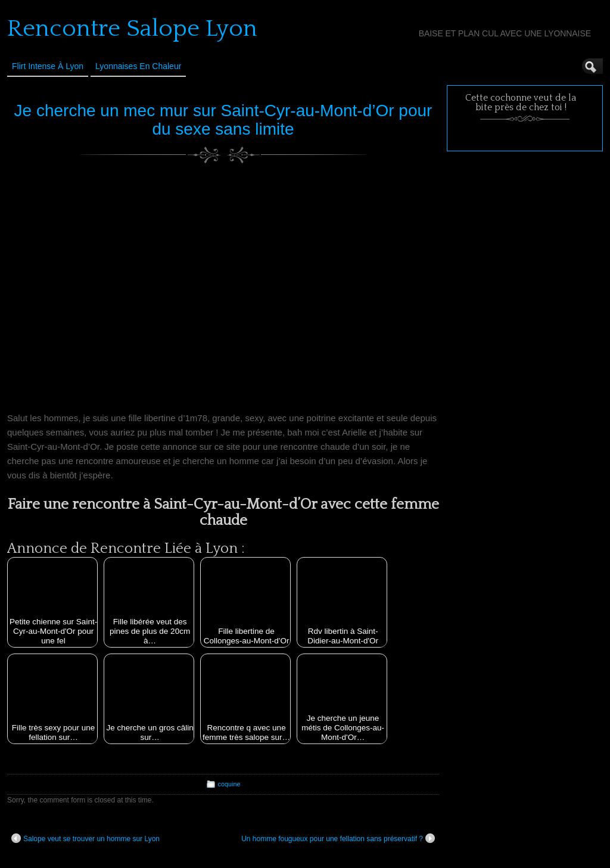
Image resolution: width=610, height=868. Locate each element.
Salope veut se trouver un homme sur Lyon (85, 838)
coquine (229, 784)
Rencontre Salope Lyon (132, 29)
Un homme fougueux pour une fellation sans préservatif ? (338, 838)
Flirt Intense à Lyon (48, 66)
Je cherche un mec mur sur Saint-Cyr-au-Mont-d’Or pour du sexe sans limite (223, 120)
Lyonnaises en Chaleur (138, 66)
